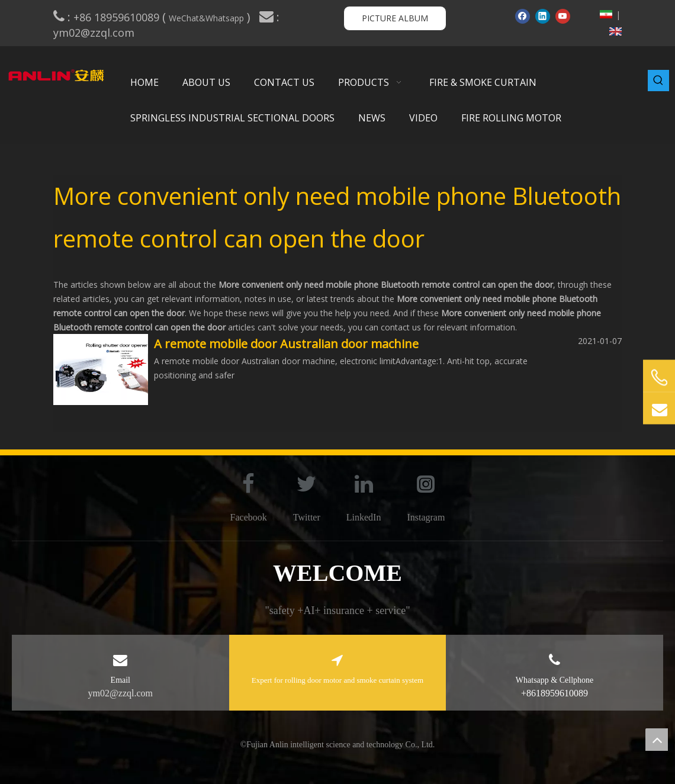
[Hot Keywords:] (658, 81)
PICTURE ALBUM (395, 18)
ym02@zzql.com (95, 33)
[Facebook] (523, 16)
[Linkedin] (543, 16)
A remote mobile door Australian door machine (286, 344)
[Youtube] (563, 16)
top (657, 740)
